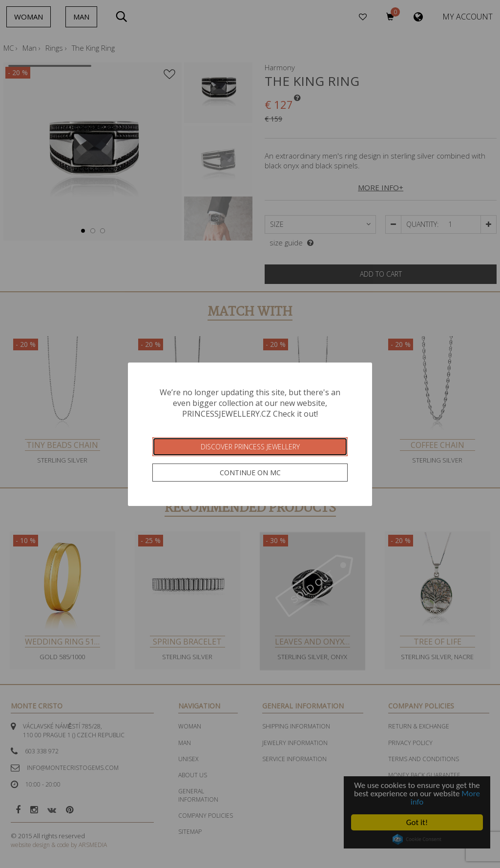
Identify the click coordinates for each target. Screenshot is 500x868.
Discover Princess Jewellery (250, 447)
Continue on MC (250, 473)
